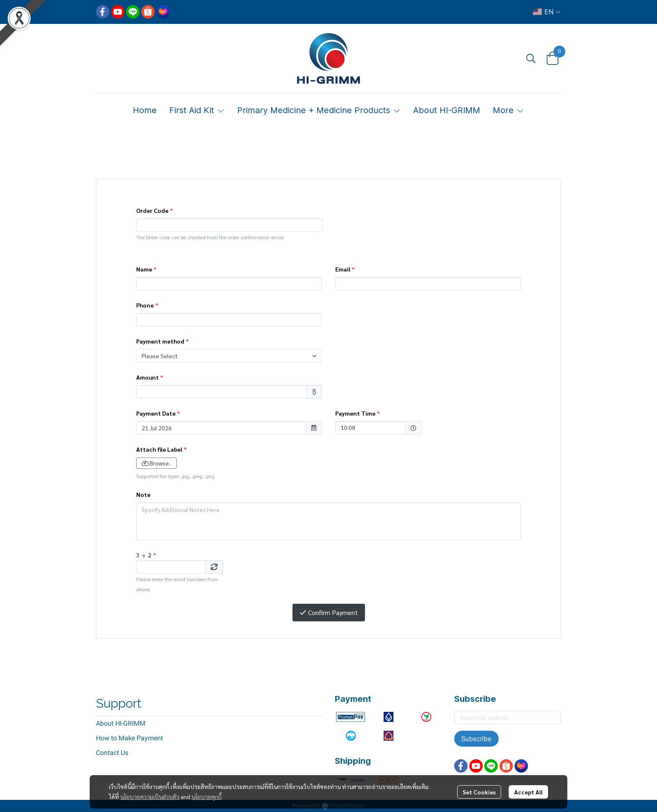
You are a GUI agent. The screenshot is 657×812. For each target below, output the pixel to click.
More (508, 110)
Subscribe (476, 739)
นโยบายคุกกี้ (207, 796)
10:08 (366, 427)
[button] (547, 12)
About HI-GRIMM (121, 723)
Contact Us (112, 753)
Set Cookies (479, 792)
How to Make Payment (129, 738)
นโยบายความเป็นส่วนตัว (150, 796)
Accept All (528, 792)
